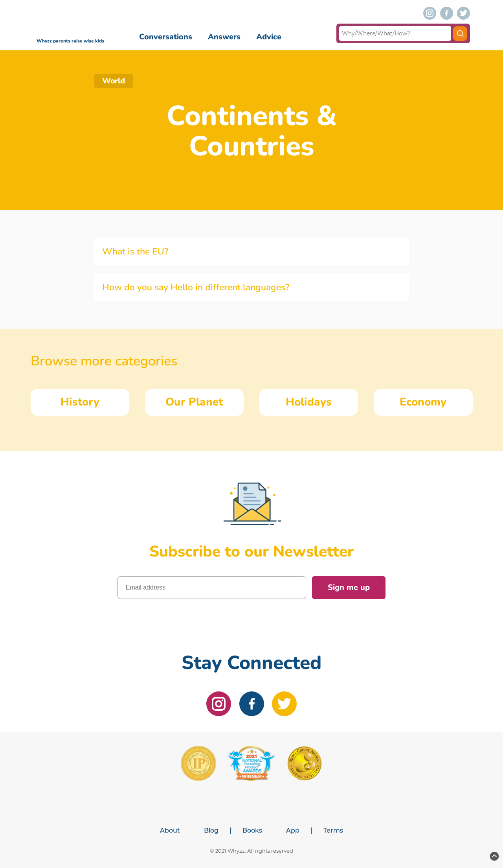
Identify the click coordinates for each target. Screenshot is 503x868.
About (170, 831)
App (293, 831)
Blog (211, 831)
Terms (333, 831)
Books (252, 831)
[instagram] (430, 13)
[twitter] (464, 13)
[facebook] (447, 13)
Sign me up (349, 587)
